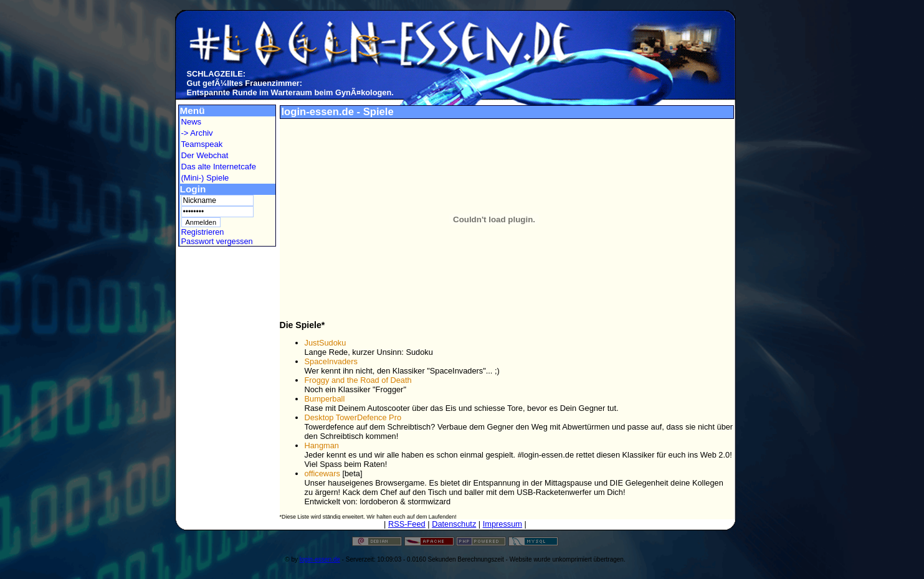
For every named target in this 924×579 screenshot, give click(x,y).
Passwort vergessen (217, 241)
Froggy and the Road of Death (358, 380)
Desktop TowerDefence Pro (353, 417)
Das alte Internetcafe (219, 167)
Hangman (322, 445)
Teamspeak (202, 144)
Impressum (502, 524)
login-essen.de (320, 559)
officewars (322, 473)
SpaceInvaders (331, 361)
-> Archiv (197, 133)
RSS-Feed (407, 524)
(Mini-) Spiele (205, 178)
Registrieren (203, 232)
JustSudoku (326, 343)
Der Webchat (205, 155)
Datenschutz (454, 524)
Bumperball (325, 399)
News (192, 122)
